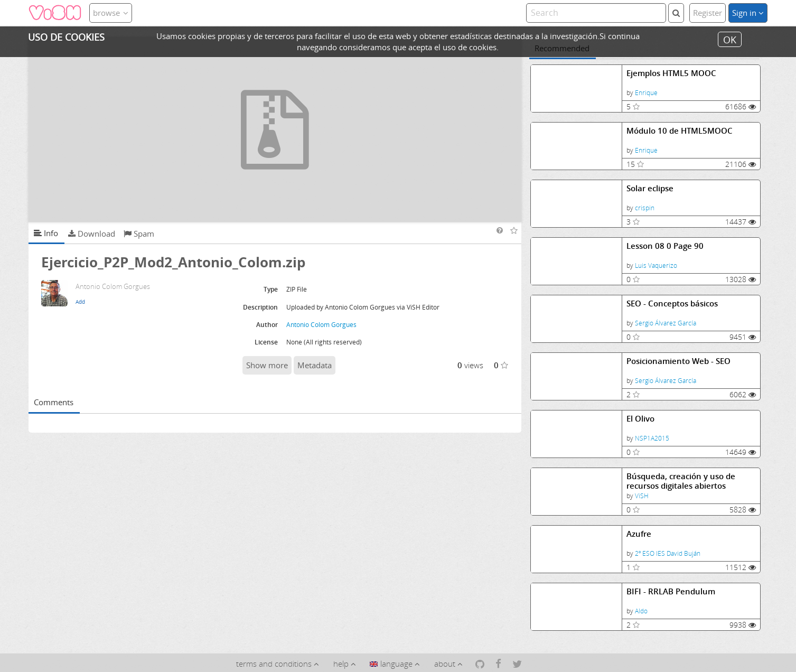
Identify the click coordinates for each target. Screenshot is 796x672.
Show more (267, 365)
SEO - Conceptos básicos (672, 304)
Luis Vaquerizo (656, 265)
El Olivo (640, 419)
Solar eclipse (650, 188)
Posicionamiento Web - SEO (678, 361)
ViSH (642, 496)
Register (708, 13)
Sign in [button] (748, 13)
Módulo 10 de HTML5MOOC (680, 131)
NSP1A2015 (652, 438)
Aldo (641, 611)
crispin (645, 208)
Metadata (315, 365)
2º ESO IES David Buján (668, 553)
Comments (54, 402)
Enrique (646, 93)
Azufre (639, 534)
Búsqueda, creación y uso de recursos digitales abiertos (681, 481)
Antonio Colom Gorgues (321, 325)
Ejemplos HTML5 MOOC (671, 73)
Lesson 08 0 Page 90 (665, 246)
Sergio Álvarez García (666, 323)
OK (730, 39)
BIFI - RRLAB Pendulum (671, 591)
